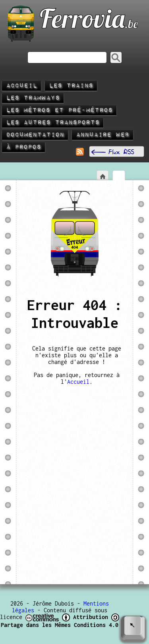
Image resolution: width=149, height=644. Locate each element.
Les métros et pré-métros (59, 110)
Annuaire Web (103, 135)
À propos (23, 147)
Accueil (21, 86)
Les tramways (33, 98)
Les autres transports (53, 123)
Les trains (71, 86)
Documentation (35, 135)
